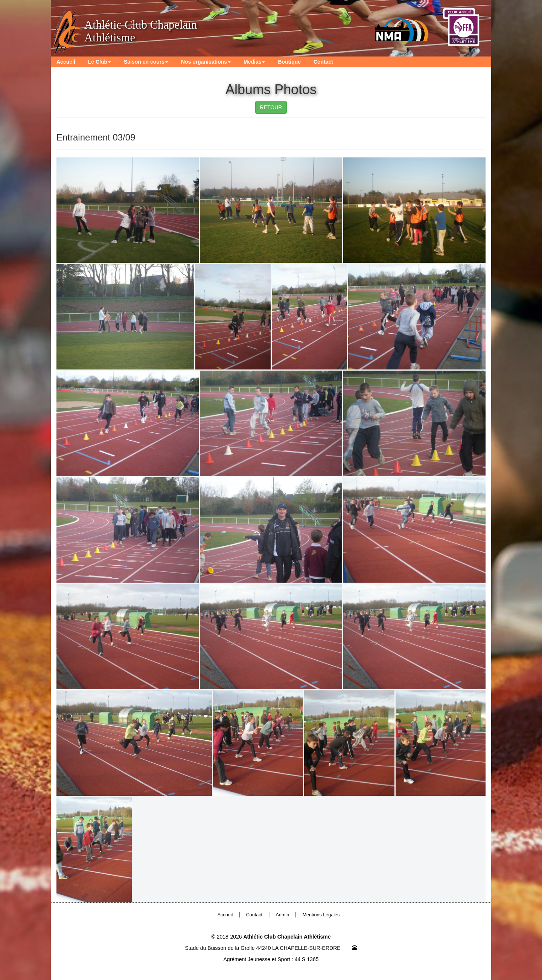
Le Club (100, 62)
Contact (323, 62)
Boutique (289, 62)
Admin (283, 915)
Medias (254, 62)
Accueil (66, 62)
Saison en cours (146, 62)
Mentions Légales (321, 915)
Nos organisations (206, 62)
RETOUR (271, 107)
